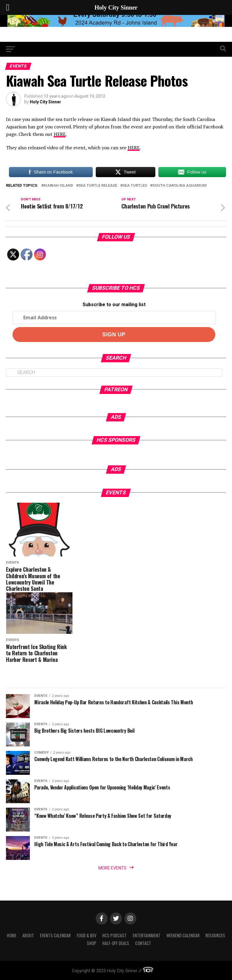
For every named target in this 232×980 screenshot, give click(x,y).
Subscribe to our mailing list (114, 305)
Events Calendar (55, 935)
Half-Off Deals (116, 943)
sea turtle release (98, 186)
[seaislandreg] (116, 25)
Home (12, 935)
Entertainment (147, 935)
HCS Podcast (115, 935)
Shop (92, 943)
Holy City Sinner (45, 102)
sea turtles (135, 186)
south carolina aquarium (180, 186)
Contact (143, 943)
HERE (60, 134)
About (28, 935)
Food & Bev (86, 935)
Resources (215, 935)
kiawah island (58, 186)
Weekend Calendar (183, 935)
